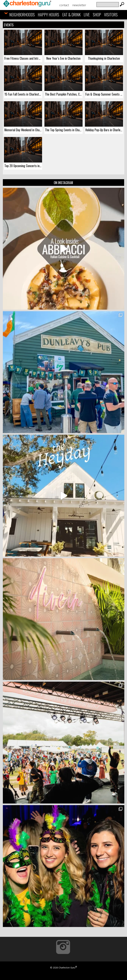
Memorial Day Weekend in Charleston (23, 130)
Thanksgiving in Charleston (104, 58)
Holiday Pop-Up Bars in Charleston (104, 130)
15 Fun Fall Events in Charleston (23, 94)
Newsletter (79, 5)
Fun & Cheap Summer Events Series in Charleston (104, 94)
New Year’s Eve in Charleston (63, 58)
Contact (64, 5)
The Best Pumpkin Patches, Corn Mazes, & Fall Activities (64, 94)
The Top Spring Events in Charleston (64, 130)
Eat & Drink (71, 15)
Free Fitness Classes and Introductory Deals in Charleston (23, 58)
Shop (97, 15)
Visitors (111, 15)
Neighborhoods (22, 15)
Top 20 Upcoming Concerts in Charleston (23, 166)
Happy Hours (48, 15)
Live (87, 15)
